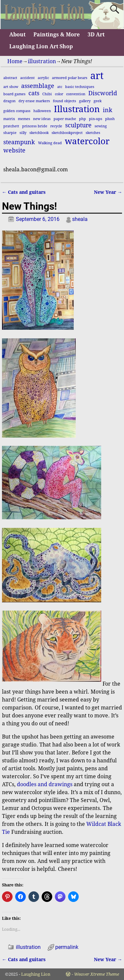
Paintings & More (57, 35)
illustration (42, 61)
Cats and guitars (24, 192)
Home (15, 61)
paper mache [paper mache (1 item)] (65, 119)
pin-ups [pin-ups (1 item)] (96, 119)
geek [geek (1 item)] (98, 101)
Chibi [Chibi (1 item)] (47, 94)
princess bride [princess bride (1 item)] (35, 126)
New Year (108, 192)
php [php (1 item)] (83, 119)
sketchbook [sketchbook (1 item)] (39, 133)
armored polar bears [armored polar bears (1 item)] (70, 78)
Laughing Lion (36, 974)
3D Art (96, 35)
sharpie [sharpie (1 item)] (10, 133)
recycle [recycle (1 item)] (56, 126)
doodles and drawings (45, 784)
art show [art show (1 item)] (11, 87)
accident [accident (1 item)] (27, 78)
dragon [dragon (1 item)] (9, 101)
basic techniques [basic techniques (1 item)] (80, 87)
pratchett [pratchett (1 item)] (11, 126)
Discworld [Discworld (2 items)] (103, 93)
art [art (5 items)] (97, 76)
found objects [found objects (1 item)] (64, 101)
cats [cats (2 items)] (34, 93)
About (17, 35)
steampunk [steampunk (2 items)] (19, 142)
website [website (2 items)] (14, 150)
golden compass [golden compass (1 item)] (17, 111)
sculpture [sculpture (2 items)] (78, 125)
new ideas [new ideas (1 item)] (42, 119)
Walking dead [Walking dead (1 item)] (50, 143)
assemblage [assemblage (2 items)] (38, 86)
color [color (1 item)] (59, 94)
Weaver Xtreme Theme (97, 974)
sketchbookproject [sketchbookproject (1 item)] (67, 133)
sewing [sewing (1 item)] (101, 126)
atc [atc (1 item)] (60, 87)
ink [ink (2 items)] (108, 110)
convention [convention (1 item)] (76, 94)
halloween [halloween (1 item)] (42, 111)
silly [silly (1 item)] (23, 133)
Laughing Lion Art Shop (41, 46)
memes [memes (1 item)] (24, 119)
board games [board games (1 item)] (14, 94)
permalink (67, 947)
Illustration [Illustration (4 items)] (77, 109)
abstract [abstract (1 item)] (10, 78)
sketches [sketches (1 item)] (93, 133)
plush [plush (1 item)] (110, 119)
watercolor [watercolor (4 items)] (87, 141)
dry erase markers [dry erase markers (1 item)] (34, 101)
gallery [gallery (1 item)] (85, 101)
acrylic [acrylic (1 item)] (43, 78)
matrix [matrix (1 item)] (9, 119)
